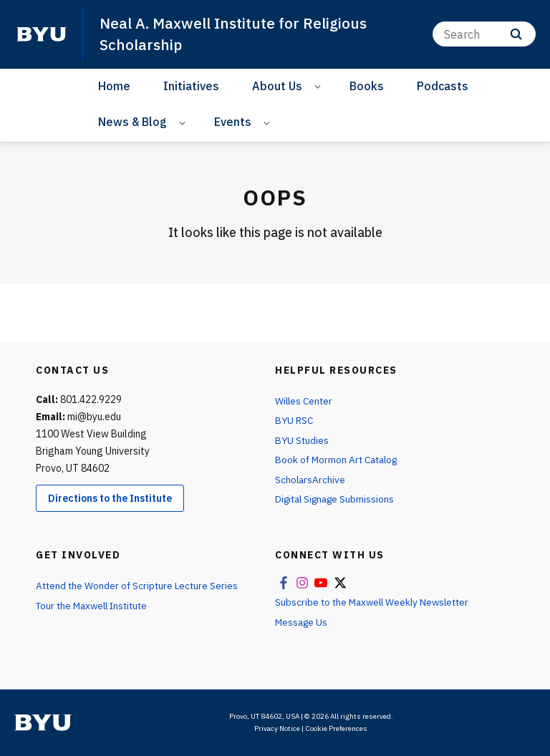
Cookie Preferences (336, 728)
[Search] (484, 34)
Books (367, 85)
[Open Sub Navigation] (320, 86)
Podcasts (443, 85)
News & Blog (132, 121)
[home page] (42, 34)
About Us (277, 85)
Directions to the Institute (110, 498)
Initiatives (191, 85)
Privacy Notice (277, 728)
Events (233, 121)
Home (114, 85)
